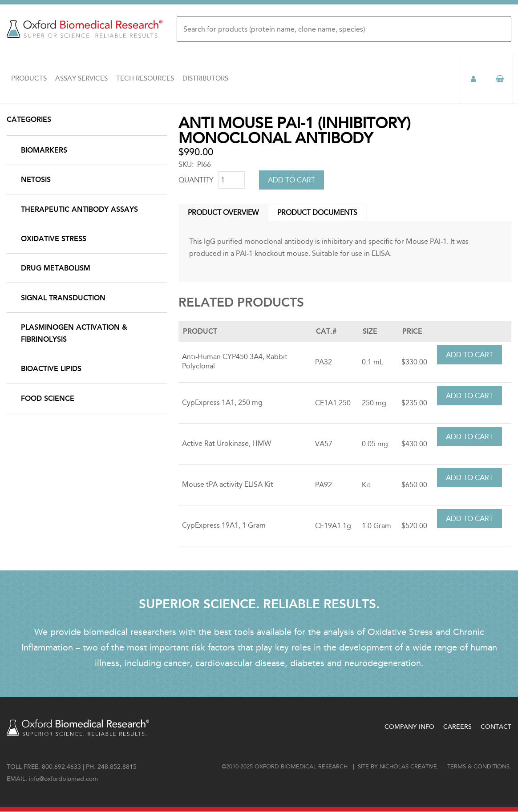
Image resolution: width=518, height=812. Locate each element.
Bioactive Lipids (51, 369)
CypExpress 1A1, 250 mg (222, 402)
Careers (457, 727)
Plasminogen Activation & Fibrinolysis (74, 333)
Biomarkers (44, 150)
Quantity (196, 180)
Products (29, 79)
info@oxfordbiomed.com (63, 779)
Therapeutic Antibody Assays (79, 209)
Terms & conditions (478, 767)
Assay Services (81, 79)
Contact (496, 727)
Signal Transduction (63, 298)
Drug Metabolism (56, 268)
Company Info (409, 727)
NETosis (36, 180)
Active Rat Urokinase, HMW (227, 443)
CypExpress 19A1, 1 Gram (224, 525)
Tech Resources (145, 79)
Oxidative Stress (54, 239)
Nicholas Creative (408, 767)
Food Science (48, 398)
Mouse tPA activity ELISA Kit (228, 484)
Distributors (205, 79)
